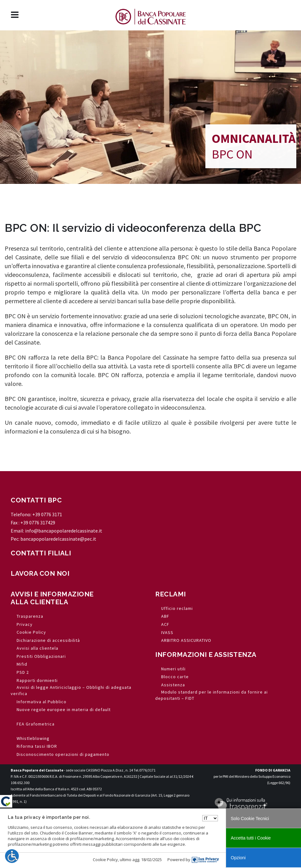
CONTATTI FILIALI (41, 553)
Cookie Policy (105, 860)
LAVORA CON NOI (40, 573)
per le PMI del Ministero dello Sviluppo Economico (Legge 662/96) (252, 776)
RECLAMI (171, 594)
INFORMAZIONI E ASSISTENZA (206, 655)
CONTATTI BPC (36, 500)
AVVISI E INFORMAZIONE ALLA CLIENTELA (52, 598)
